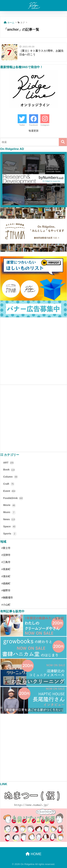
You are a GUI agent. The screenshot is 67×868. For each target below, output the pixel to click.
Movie (10, 505)
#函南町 (6, 583)
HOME (33, 854)
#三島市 (6, 562)
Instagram (45, 125)
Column (11, 477)
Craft (9, 484)
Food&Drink (13, 498)
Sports (10, 534)
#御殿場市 (7, 598)
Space (10, 527)
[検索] (63, 142)
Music (10, 513)
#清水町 (6, 576)
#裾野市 (6, 590)
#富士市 (6, 548)
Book (9, 470)
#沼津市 (6, 555)
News (9, 519)
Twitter (22, 125)
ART (9, 463)
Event (9, 491)
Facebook (33, 125)
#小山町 (6, 605)
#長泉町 (6, 569)
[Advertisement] (33, 351)
